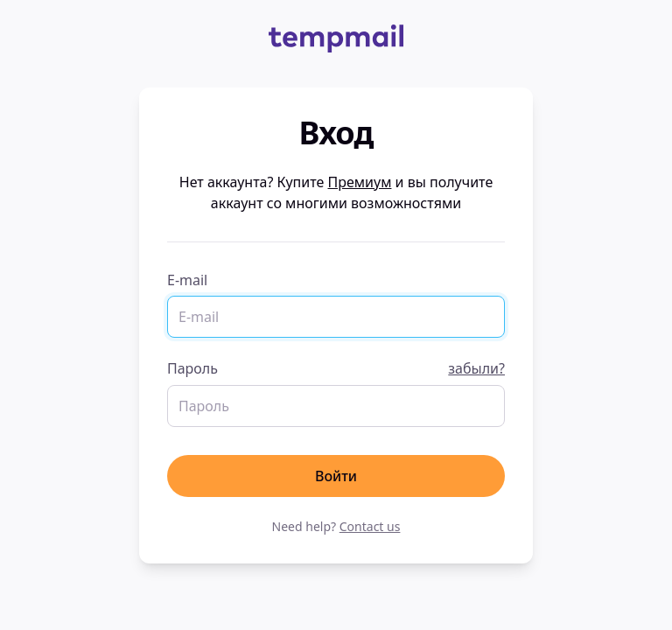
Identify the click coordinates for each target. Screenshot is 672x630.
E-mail (187, 280)
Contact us (370, 526)
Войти (336, 476)
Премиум (360, 182)
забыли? (476, 368)
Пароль (336, 368)
